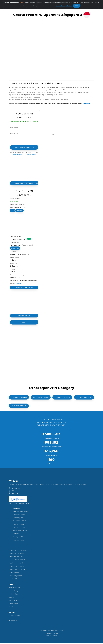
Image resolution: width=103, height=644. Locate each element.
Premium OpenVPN (84, 399)
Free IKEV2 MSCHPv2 (20, 522)
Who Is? (11, 599)
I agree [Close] (77, 6)
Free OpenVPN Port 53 (62, 399)
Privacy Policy (32, 155)
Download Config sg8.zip (24, 289)
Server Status (13, 605)
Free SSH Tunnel (19, 541)
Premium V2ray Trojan (16, 555)
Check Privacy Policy (64, 6)
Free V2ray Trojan (19, 516)
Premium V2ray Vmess (16, 568)
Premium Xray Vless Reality (18, 552)
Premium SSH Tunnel (16, 580)
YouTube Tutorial (24, 317)
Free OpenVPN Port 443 (41, 399)
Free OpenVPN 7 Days (19, 399)
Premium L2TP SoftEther (17, 571)
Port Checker (13, 602)
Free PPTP (16, 535)
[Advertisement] (51, 39)
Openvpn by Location (19, 407)
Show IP (20, 211)
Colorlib (55, 634)
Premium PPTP (14, 574)
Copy (13, 211)
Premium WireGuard (16, 564)
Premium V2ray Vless (16, 558)
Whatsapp (18, 284)
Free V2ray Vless (19, 519)
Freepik (54, 637)
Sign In (24, 324)
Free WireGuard (18, 526)
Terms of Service (18, 155)
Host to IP (12, 608)
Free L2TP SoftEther (20, 532)
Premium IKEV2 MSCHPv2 (17, 561)
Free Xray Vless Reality (21, 513)
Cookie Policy (13, 595)
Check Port (15, 249)
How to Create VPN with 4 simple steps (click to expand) (36, 83)
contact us (86, 104)
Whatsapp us (14, 617)
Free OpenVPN (18, 538)
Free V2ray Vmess (19, 529)
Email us (13, 622)
